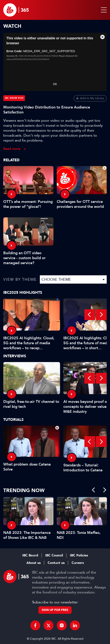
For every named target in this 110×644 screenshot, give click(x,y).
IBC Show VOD (14, 98)
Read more (12, 149)
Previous (90, 315)
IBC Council (54, 555)
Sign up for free (55, 610)
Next (101, 315)
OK (55, 84)
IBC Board (30, 555)
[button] (103, 10)
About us (34, 563)
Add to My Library (92, 98)
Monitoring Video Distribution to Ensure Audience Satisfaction (47, 110)
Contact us (56, 563)
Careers (78, 563)
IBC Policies (79, 555)
